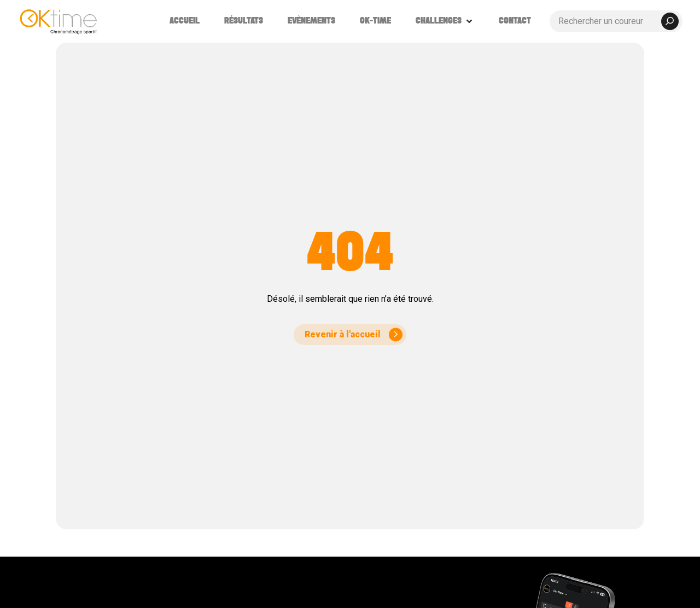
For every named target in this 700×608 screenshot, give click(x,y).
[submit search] (670, 21)
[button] (445, 21)
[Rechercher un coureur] (616, 21)
